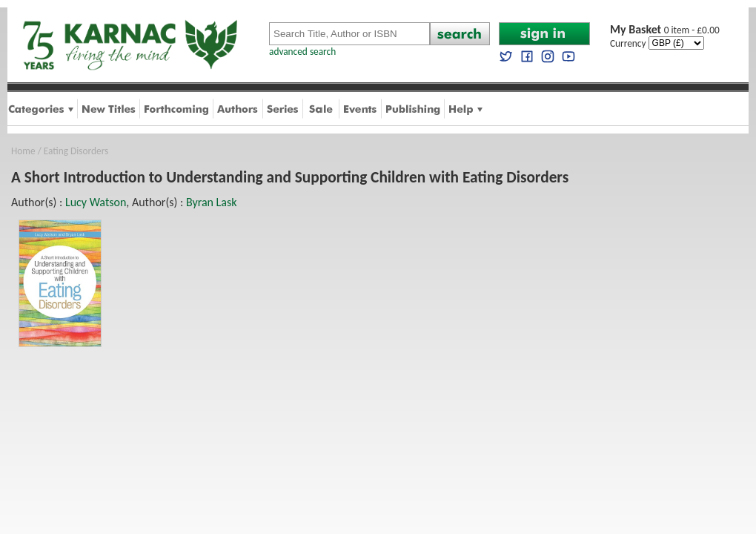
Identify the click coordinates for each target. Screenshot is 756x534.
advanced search (302, 52)
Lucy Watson (96, 202)
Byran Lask (212, 202)
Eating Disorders (76, 151)
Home (23, 151)
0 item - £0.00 (665, 30)
